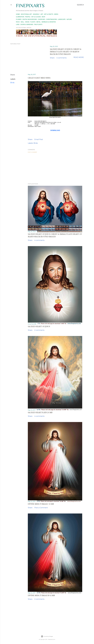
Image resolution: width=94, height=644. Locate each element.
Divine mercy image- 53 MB (41, 504)
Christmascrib (51, 19)
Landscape (62, 19)
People (28, 17)
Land (18, 24)
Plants (33, 22)
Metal (39, 22)
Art (42, 14)
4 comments (62, 58)
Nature (69, 19)
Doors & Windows (27, 24)
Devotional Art (26, 14)
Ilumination (20, 17)
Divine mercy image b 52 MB (41, 595)
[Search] (80, 5)
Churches (41, 19)
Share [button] (52, 58)
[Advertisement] (55, 168)
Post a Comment (32, 152)
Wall (22, 22)
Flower (19, 19)
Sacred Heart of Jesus (39, 326)
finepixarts (30, 6)
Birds (56, 14)
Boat (44, 17)
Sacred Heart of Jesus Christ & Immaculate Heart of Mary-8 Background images (66, 52)
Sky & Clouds (36, 17)
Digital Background (30, 19)
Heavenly (36, 14)
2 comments (39, 330)
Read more (79, 57)
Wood (27, 22)
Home (18, 14)
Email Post (39, 139)
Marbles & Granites (49, 22)
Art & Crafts (49, 14)
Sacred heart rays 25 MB (40, 412)
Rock (18, 22)
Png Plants (38, 24)
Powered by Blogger (47, 636)
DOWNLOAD (55, 130)
